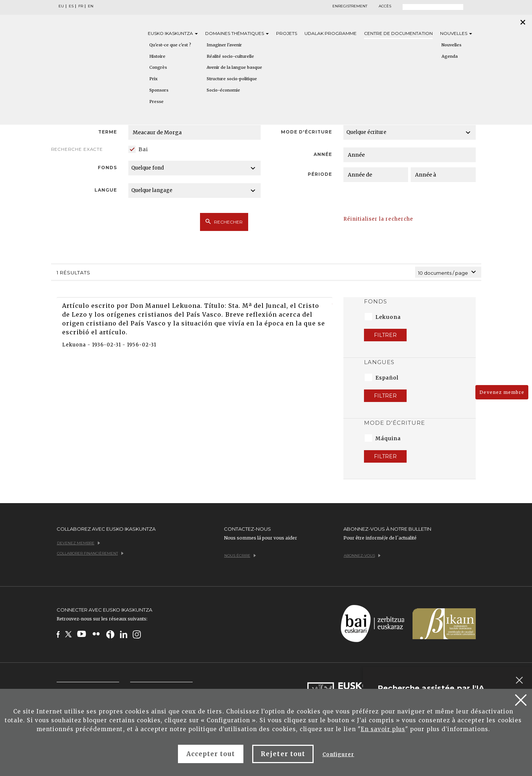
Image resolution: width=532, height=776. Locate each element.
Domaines (237, 33)
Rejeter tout (283, 754)
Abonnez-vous (362, 556)
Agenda (450, 56)
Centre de (398, 33)
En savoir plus (383, 729)
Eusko (173, 33)
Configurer (338, 754)
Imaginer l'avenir (224, 45)
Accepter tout (211, 754)
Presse (156, 102)
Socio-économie (223, 90)
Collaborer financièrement (90, 553)
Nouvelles (456, 33)
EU (61, 6)
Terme (108, 132)
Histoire (157, 56)
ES (71, 6)
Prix (153, 79)
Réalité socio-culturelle (230, 56)
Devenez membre (502, 392)
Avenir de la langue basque (234, 67)
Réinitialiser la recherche (379, 219)
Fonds (107, 168)
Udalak (331, 33)
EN (91, 6)
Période (320, 174)
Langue (106, 190)
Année (323, 154)
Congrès (158, 67)
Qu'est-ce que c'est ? (170, 45)
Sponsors (159, 90)
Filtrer (385, 335)
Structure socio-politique (232, 79)
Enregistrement (350, 6)
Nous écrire (240, 556)
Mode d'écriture (307, 132)
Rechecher (224, 222)
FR (81, 6)
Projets (287, 33)
